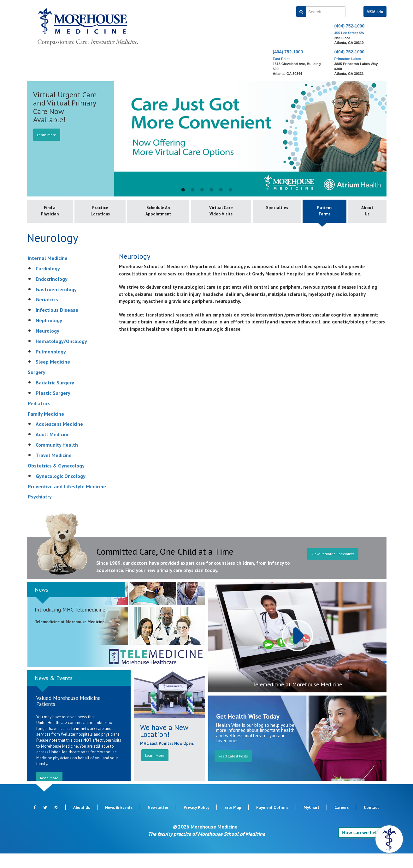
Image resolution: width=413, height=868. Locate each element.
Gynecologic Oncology (61, 491)
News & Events (54, 693)
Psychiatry (40, 511)
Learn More (49, 135)
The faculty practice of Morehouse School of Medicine (206, 848)
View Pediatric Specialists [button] (333, 573)
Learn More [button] (156, 770)
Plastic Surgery (53, 407)
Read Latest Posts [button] (236, 771)
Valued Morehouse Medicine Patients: (68, 716)
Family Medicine (46, 428)
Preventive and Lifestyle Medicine (67, 501)
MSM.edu (375, 12)
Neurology (47, 345)
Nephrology (49, 335)
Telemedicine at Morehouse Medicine (297, 699)
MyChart (311, 822)
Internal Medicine (48, 273)
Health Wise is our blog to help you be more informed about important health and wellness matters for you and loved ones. (255, 747)
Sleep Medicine (53, 377)
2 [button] (192, 190)
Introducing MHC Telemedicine (70, 624)
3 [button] (202, 190)
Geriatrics (47, 314)
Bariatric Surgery (55, 397)
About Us (365, 212)
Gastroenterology (56, 304)
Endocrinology (52, 293)
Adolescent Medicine (59, 439)
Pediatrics (39, 418)
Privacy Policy (196, 822)
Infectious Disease (57, 325)
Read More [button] (52, 793)
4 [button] (211, 190)
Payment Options (272, 822)
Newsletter (158, 822)
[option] (207, 139)
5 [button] (221, 190)
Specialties (268, 209)
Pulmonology (51, 366)
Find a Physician (52, 212)
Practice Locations (103, 212)
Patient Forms (319, 212)
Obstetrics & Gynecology (56, 480)
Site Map (233, 822)
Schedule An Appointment (159, 212)
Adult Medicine (53, 449)
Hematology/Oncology (61, 356)
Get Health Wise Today (248, 731)
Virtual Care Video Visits (215, 219)
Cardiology (48, 283)
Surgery (37, 387)
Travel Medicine (54, 470)
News (41, 604)
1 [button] (183, 190)
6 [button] (230, 190)
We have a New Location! (164, 745)
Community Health (57, 460)
